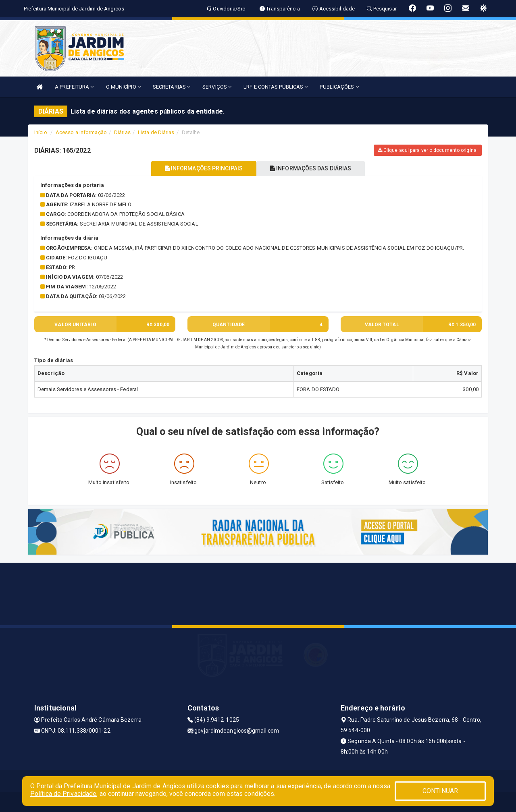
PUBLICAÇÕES (339, 87)
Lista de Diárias (156, 132)
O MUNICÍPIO (123, 87)
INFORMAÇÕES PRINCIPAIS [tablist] (201, 168)
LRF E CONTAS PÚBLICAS (276, 87)
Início (41, 132)
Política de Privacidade (63, 794)
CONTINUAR (440, 791)
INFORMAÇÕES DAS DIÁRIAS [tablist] (314, 168)
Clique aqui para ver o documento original (428, 150)
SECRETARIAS (172, 87)
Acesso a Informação (81, 132)
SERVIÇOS (217, 87)
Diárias (122, 132)
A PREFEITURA (74, 87)
